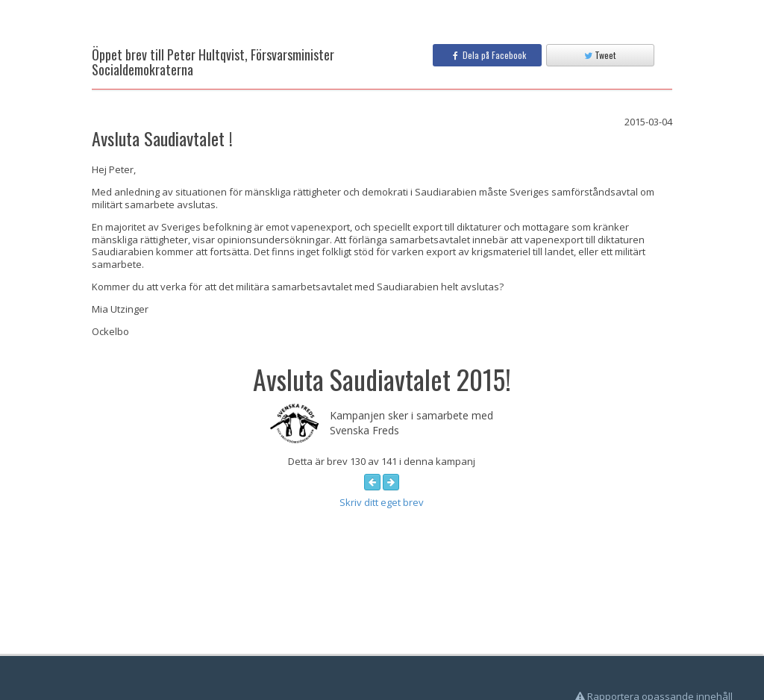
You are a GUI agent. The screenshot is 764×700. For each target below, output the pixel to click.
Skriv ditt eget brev (382, 502)
